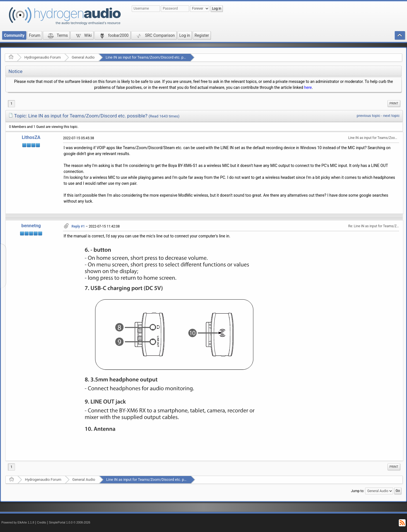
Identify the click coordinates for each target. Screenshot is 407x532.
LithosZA (31, 137)
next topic (391, 116)
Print (394, 103)
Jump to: (358, 491)
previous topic (368, 116)
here (308, 87)
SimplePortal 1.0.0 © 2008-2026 (70, 523)
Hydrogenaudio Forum (43, 57)
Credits (42, 523)
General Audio (83, 57)
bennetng (31, 226)
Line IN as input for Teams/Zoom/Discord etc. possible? (151, 57)
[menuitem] (394, 104)
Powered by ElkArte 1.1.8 (18, 523)
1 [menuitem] (11, 104)
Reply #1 (78, 226)
